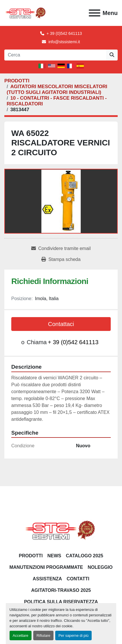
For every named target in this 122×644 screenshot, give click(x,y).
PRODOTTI (31, 556)
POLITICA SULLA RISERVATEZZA (61, 602)
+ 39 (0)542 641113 (64, 33)
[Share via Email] (61, 249)
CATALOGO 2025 (85, 556)
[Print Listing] (61, 260)
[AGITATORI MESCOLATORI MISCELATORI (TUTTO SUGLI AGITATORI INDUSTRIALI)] (57, 89)
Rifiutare (43, 636)
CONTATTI (78, 579)
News (54, 556)
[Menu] (95, 13)
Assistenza (47, 579)
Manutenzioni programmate (46, 567)
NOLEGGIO (100, 567)
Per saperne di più (73, 636)
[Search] (55, 55)
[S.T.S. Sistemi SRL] (61, 530)
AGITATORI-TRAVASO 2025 (61, 590)
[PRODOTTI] (17, 81)
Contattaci (61, 324)
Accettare (21, 636)
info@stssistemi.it (64, 42)
